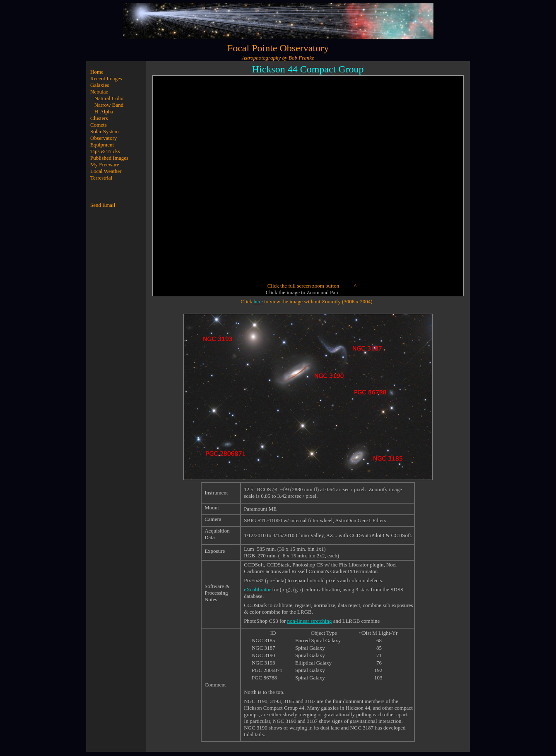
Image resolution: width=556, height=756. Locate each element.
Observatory (103, 138)
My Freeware (105, 164)
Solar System (105, 131)
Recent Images (106, 78)
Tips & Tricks (105, 151)
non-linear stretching (310, 621)
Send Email (103, 205)
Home (97, 72)
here (258, 301)
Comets (99, 125)
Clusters (99, 118)
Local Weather (106, 171)
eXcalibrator (257, 589)
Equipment (102, 145)
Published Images (109, 158)
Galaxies (100, 85)
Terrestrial (101, 178)
